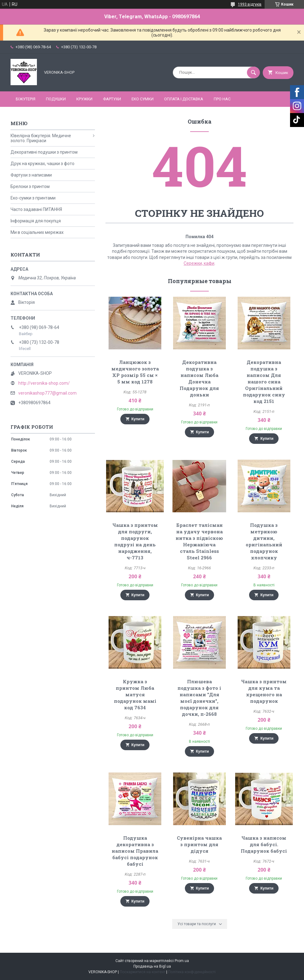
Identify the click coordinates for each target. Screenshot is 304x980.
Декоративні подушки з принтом (44, 152)
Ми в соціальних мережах (37, 232)
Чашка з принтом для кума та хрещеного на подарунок (264, 691)
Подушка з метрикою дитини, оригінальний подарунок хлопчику (264, 541)
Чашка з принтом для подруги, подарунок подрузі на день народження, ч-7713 (135, 541)
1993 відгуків (250, 4)
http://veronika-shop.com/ (44, 383)
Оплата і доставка (184, 99)
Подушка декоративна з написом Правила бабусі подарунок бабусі (135, 851)
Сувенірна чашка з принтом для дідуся (199, 844)
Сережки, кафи (199, 263)
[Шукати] (253, 72)
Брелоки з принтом (30, 186)
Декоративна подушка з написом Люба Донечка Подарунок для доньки (199, 378)
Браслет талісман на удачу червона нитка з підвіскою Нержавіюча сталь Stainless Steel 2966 (199, 541)
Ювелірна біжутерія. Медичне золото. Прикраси (41, 138)
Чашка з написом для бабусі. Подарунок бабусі (264, 844)
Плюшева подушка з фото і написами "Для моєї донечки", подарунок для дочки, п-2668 (199, 698)
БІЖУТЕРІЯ (26, 99)
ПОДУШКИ (56, 99)
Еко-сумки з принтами (33, 198)
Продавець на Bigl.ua (152, 966)
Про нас (222, 99)
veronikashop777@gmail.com (47, 393)
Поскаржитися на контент (143, 972)
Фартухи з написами (31, 175)
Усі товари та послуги (197, 924)
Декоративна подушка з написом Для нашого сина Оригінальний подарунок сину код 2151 (264, 382)
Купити (138, 419)
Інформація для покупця (36, 221)
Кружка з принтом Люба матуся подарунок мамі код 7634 (135, 694)
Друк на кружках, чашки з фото (42, 164)
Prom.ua (182, 961)
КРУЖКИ (84, 99)
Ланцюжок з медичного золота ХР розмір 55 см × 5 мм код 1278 (135, 372)
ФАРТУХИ (112, 99)
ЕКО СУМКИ (143, 99)
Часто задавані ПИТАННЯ (36, 209)
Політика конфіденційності (192, 972)
